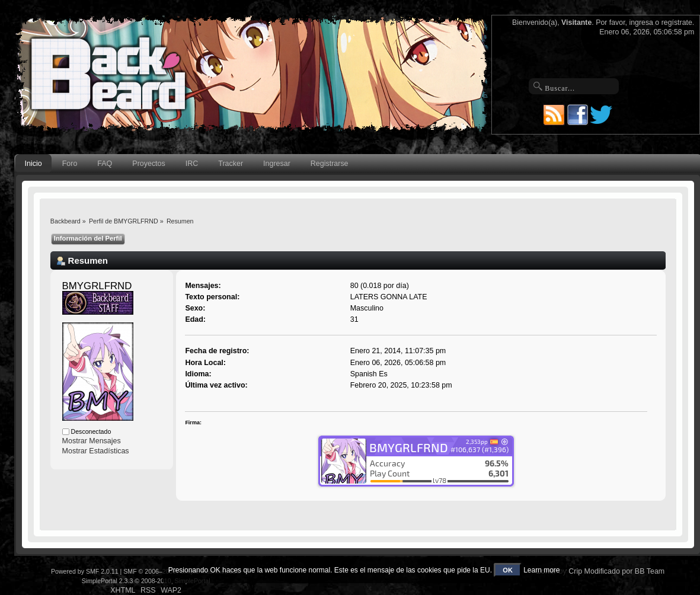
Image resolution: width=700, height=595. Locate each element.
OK (508, 570)
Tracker (231, 164)
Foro (70, 164)
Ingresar (277, 164)
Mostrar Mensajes (92, 441)
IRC (192, 164)
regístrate (677, 23)
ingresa (641, 23)
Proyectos (148, 164)
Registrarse (330, 164)
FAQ (105, 164)
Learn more (541, 570)
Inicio (33, 164)
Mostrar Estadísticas (96, 451)
